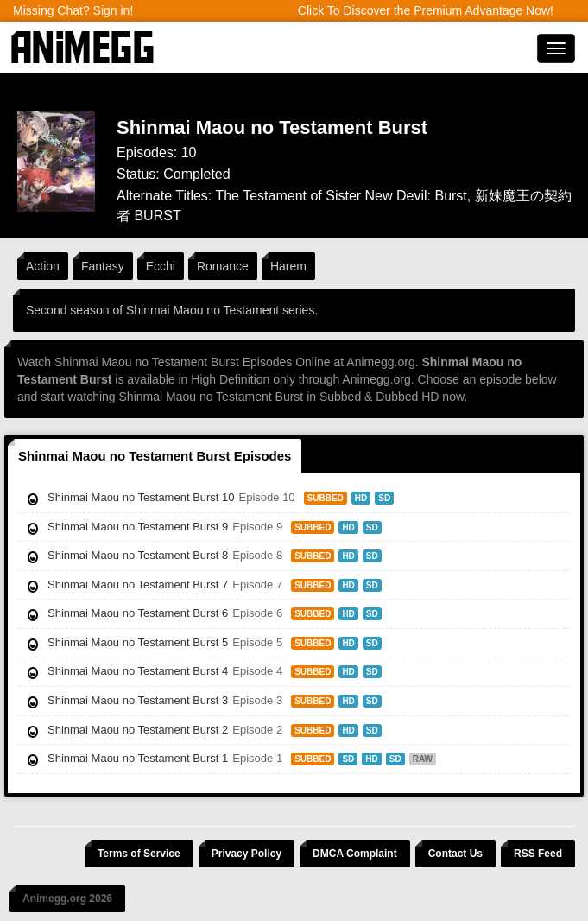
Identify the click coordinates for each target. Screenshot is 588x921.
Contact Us (455, 854)
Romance (223, 266)
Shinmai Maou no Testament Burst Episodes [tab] (155, 456)
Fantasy (103, 266)
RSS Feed (538, 854)
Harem (288, 266)
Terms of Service (139, 854)
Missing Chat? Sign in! (73, 10)
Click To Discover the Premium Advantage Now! (426, 10)
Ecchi (161, 266)
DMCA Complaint (355, 854)
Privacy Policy (247, 854)
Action (43, 266)
